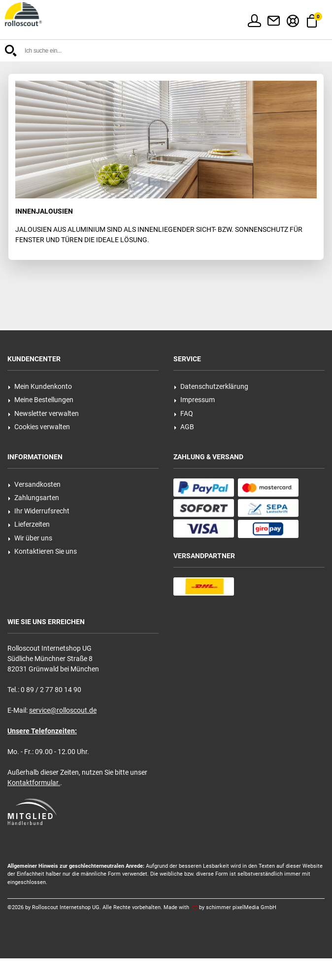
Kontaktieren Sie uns (42, 551)
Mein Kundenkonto (40, 386)
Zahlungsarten (33, 498)
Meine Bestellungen (41, 400)
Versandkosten (34, 484)
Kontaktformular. (34, 783)
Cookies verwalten (39, 427)
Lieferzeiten (29, 524)
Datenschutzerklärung (211, 386)
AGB (184, 427)
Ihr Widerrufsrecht (39, 511)
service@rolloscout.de (63, 710)
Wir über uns (30, 538)
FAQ (183, 413)
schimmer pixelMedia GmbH (241, 907)
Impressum (194, 400)
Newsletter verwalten (43, 413)
